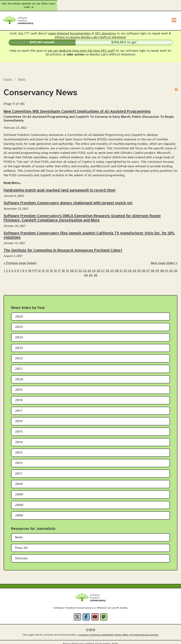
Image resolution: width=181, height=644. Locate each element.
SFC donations (105, 30)
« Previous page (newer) (20, 260)
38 (153, 267)
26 (98, 267)
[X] (77, 613)
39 (157, 267)
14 (47, 267)
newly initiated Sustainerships (69, 30)
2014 (19, 439)
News (22, 76)
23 (85, 267)
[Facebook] (86, 613)
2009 (19, 491)
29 (112, 267)
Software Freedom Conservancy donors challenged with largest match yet (68, 200)
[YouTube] (95, 613)
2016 (19, 418)
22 (80, 267)
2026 (19, 313)
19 (67, 267)
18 (63, 267)
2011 (19, 470)
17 (59, 267)
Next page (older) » (164, 260)
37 (148, 267)
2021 (19, 366)
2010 (19, 481)
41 (166, 267)
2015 (19, 429)
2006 (19, 512)
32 (125, 267)
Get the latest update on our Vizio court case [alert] (90, 4)
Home (8, 76)
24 (89, 267)
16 (55, 267)
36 (144, 267)
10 (30, 267)
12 (39, 267)
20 (72, 267)
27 (103, 267)
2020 (19, 376)
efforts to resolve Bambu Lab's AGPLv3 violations (90, 34)
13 (43, 267)
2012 (19, 460)
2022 (19, 355)
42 (171, 267)
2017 (19, 408)
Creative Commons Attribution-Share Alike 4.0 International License (119, 632)
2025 (19, 324)
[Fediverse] (104, 613)
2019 (19, 387)
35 (139, 267)
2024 (19, 334)
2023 (19, 345)
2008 (19, 502)
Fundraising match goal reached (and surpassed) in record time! (59, 187)
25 (94, 267)
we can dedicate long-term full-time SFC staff (81, 48)
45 (91, 272)
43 (176, 267)
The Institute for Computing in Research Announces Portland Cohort (63, 247)
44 (86, 272)
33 (130, 267)
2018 (19, 397)
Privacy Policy (71, 640)
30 (117, 267)
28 (107, 267)
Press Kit (21, 545)
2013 (19, 450)
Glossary (21, 555)
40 (162, 267)
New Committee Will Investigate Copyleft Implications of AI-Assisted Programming (77, 108)
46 (95, 272)
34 (134, 267)
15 (51, 267)
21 (76, 267)
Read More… (12, 179)
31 (121, 267)
